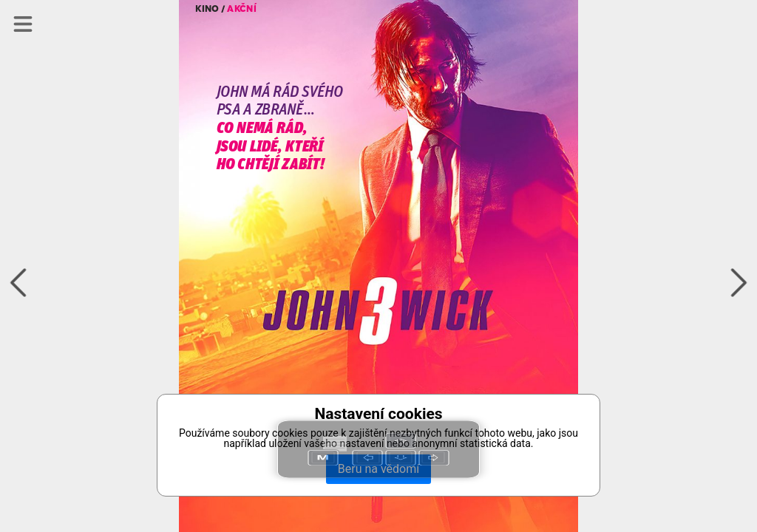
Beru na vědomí (378, 469)
